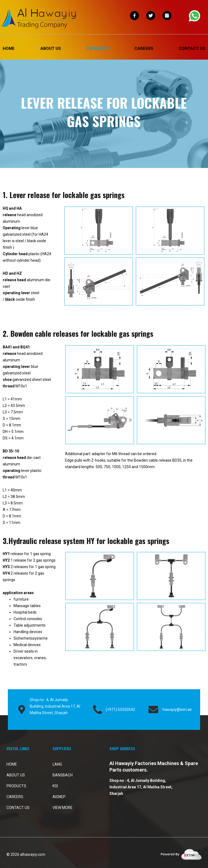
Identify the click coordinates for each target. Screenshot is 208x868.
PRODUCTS (97, 48)
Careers (144, 48)
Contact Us (192, 48)
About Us (51, 48)
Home (9, 48)
